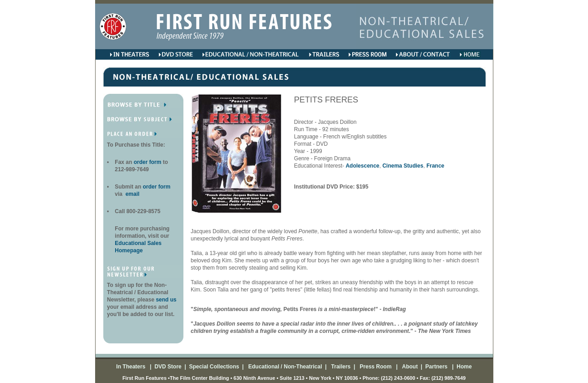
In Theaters (131, 367)
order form (148, 162)
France (435, 166)
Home (464, 367)
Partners (436, 367)
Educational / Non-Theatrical (285, 367)
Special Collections (213, 367)
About (409, 367)
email (132, 194)
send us (166, 300)
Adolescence (362, 166)
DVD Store (168, 367)
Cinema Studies (403, 166)
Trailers (340, 367)
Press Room (374, 367)
